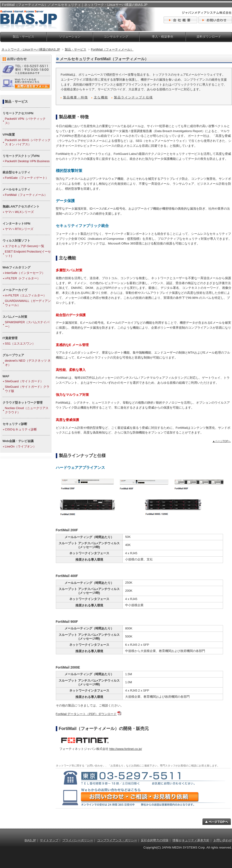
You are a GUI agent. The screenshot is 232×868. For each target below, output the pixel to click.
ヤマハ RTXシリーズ (19, 229)
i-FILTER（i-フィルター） (23, 278)
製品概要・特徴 (76, 97)
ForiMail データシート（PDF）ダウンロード (86, 714)
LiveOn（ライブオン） (21, 446)
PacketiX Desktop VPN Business (27, 161)
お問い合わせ (223, 840)
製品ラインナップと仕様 (134, 97)
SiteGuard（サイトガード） (24, 381)
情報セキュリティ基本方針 (191, 840)
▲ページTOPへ (221, 441)
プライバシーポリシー (78, 840)
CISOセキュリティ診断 (21, 429)
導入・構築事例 (163, 37)
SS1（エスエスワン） (20, 344)
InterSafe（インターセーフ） (25, 273)
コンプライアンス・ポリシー (117, 840)
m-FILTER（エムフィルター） (26, 295)
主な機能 (101, 97)
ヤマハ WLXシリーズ (20, 212)
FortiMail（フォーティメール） (26, 195)
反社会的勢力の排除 (155, 840)
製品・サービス (24, 37)
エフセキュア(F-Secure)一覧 (25, 246)
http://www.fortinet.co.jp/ (126, 749)
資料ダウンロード (209, 37)
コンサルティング (116, 37)
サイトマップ (49, 840)
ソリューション (70, 37)
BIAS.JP (30, 840)
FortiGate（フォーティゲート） (27, 178)
